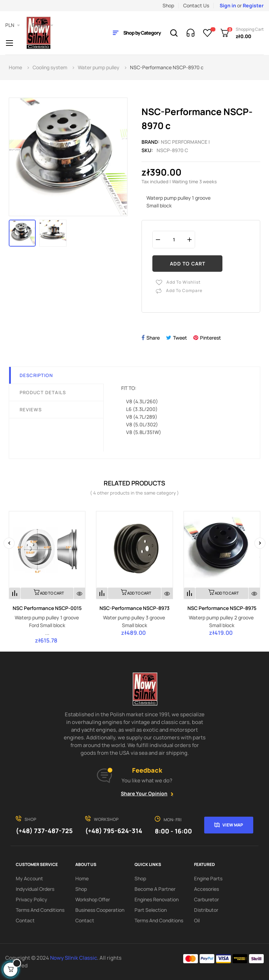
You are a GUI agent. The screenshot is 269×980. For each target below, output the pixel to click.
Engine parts (208, 878)
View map (233, 825)
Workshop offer (93, 899)
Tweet (180, 338)
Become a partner (155, 889)
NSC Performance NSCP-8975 (222, 608)
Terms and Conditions (40, 910)
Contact (25, 920)
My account (29, 878)
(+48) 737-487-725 (44, 831)
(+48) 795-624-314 (114, 831)
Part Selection (151, 910)
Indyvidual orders (35, 889)
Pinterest (211, 338)
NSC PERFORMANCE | (185, 142)
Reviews (31, 410)
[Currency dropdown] (13, 25)
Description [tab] (36, 375)
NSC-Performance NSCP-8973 (134, 608)
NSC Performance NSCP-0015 (47, 608)
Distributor (206, 910)
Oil (197, 920)
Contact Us (196, 5)
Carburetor (206, 899)
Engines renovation (157, 899)
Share (153, 338)
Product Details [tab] (43, 392)
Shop (168, 5)
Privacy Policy (32, 899)
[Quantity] (174, 239)
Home (82, 878)
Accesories (206, 889)
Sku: (147, 150)
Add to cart (188, 264)
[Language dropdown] (43, 25)
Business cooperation (100, 910)
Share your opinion (144, 793)
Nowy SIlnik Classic (74, 958)
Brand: (151, 142)
